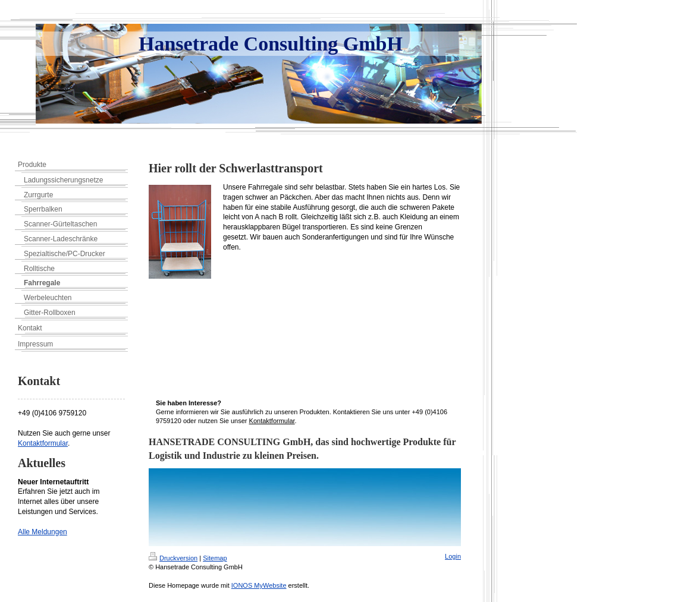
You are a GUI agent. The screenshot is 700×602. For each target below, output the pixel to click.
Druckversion (173, 558)
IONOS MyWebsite (259, 585)
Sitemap (215, 558)
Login (453, 556)
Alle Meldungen (43, 532)
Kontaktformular (43, 443)
